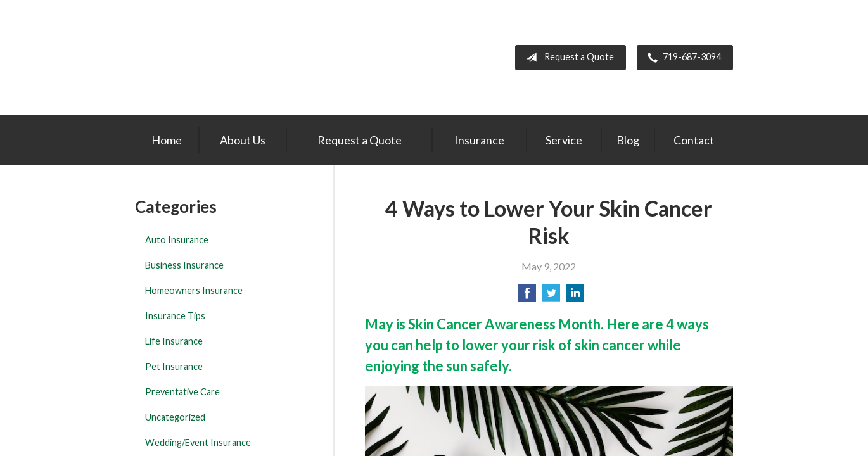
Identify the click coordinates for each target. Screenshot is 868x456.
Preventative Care (182, 392)
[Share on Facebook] (527, 297)
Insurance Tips (175, 316)
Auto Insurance (177, 240)
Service (564, 140)
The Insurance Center (207, 58)
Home (167, 140)
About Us (243, 140)
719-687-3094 (682, 58)
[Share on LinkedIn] (575, 297)
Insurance (479, 140)
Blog (628, 140)
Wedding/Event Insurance (198, 442)
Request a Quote (567, 58)
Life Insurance (174, 341)
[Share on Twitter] (551, 297)
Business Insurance (184, 265)
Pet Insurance (174, 366)
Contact (694, 140)
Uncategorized (175, 417)
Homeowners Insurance (194, 290)
